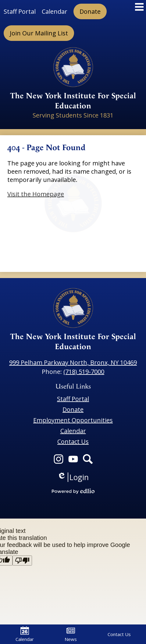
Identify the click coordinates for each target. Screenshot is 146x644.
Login (73, 477)
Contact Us (119, 634)
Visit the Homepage (36, 194)
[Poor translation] (22, 561)
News (71, 634)
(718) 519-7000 (84, 372)
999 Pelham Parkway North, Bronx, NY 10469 (73, 362)
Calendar (25, 634)
